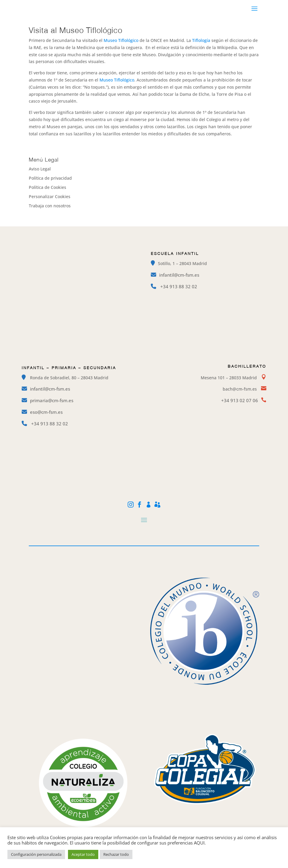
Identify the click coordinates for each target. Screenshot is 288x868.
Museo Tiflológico (121, 40)
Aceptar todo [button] (83, 854)
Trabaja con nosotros (50, 206)
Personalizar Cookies (50, 196)
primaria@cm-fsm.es (52, 400)
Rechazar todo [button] (116, 854)
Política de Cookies (48, 187)
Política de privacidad (50, 178)
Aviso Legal (40, 169)
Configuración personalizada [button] (36, 854)
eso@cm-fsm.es (46, 412)
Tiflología (201, 40)
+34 (179, 286)
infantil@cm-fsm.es (179, 275)
